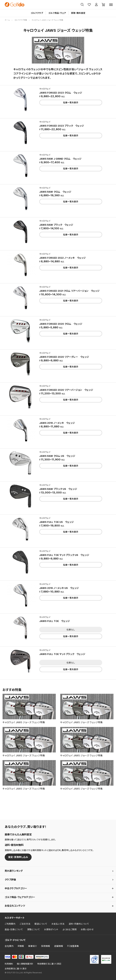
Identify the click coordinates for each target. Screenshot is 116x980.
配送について (41, 924)
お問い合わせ (87, 929)
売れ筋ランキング (14, 871)
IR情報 (21, 946)
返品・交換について (14, 929)
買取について (34, 929)
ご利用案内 (10, 924)
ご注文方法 (25, 924)
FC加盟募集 (73, 946)
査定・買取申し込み (18, 857)
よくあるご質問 (70, 929)
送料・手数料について (79, 924)
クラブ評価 (10, 880)
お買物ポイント (51, 929)
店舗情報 (59, 946)
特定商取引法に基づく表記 (49, 964)
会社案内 (9, 946)
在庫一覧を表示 (71, 103)
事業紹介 (33, 946)
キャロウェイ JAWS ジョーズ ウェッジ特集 (24, 722)
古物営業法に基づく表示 (16, 969)
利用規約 (9, 964)
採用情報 (46, 946)
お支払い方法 (58, 924)
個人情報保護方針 (25, 964)
